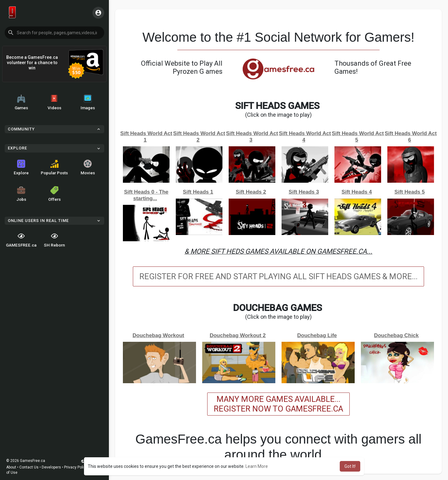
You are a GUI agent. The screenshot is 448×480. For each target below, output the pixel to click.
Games (21, 102)
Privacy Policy (76, 467)
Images (88, 102)
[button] (54, 33)
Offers (54, 194)
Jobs (21, 194)
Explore (21, 167)
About (11, 467)
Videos (54, 102)
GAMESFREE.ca (21, 240)
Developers (51, 467)
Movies (88, 167)
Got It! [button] (350, 466)
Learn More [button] (257, 466)
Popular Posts (54, 167)
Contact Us (29, 467)
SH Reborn (54, 240)
